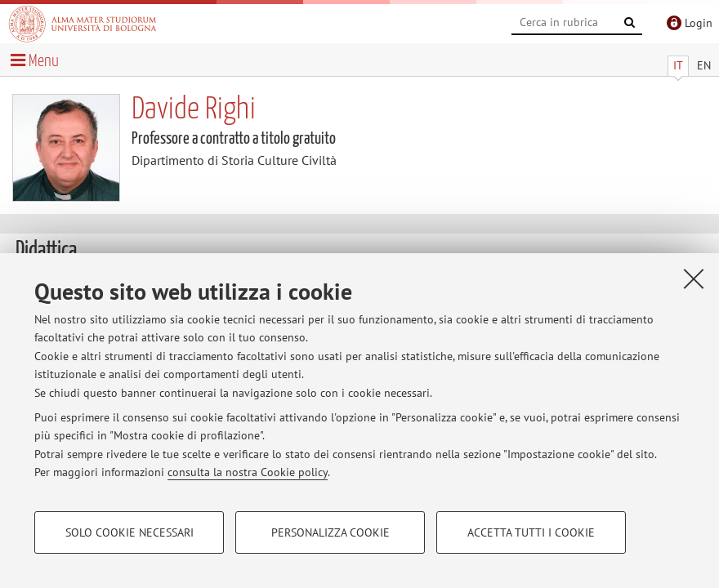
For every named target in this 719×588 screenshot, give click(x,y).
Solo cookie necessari (130, 532)
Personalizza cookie (330, 532)
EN (704, 65)
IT (678, 65)
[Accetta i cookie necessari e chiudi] (694, 278)
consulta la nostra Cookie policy (248, 472)
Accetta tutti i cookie (531, 532)
